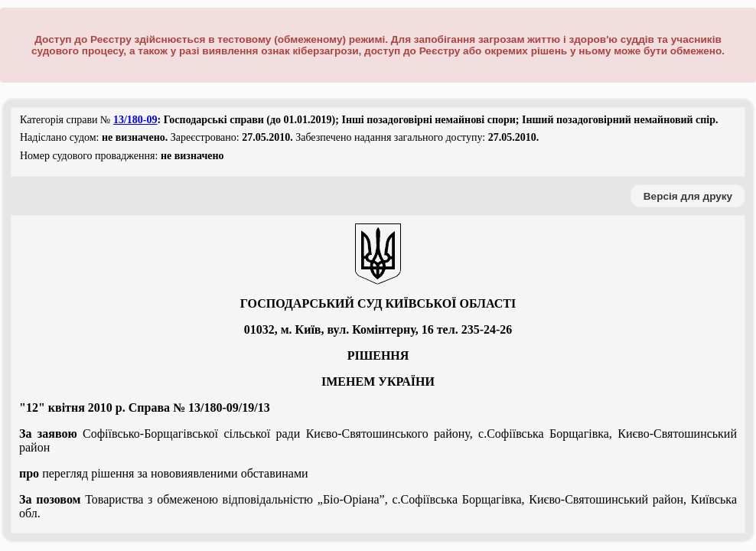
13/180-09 (135, 120)
